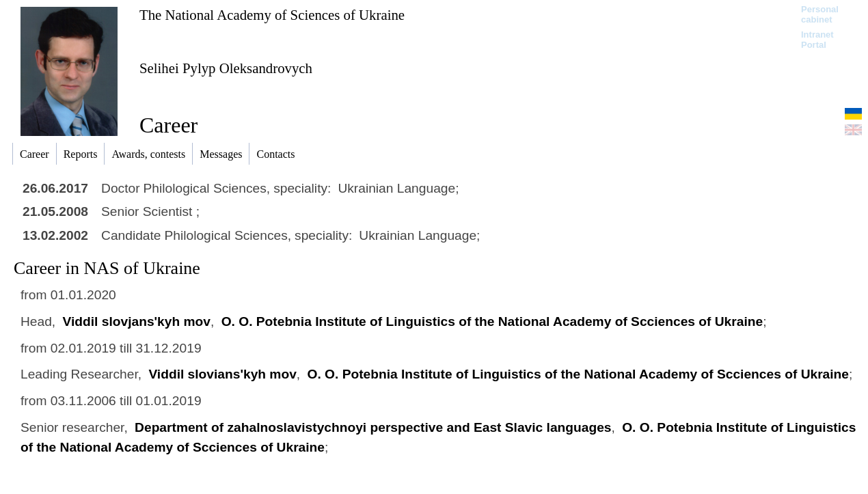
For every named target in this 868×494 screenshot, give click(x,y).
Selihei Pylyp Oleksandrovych (226, 68)
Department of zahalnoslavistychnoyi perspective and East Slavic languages (373, 427)
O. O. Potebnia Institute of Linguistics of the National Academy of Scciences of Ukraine (492, 321)
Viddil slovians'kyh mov (222, 374)
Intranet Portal (817, 40)
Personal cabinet (820, 14)
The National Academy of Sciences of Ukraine (272, 15)
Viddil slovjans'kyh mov (137, 321)
